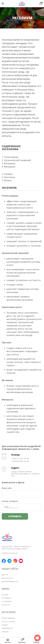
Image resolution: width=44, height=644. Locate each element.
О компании (7, 601)
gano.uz (5, 575)
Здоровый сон (7, 628)
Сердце (5, 625)
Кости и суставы (8, 621)
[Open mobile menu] (3, 4)
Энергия (5, 632)
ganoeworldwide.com (10, 581)
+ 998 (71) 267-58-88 (20, 458)
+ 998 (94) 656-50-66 (20, 461)
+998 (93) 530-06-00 (10, 553)
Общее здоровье (9, 618)
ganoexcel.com (8, 578)
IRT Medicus (6, 598)
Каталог (5, 595)
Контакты (6, 605)
